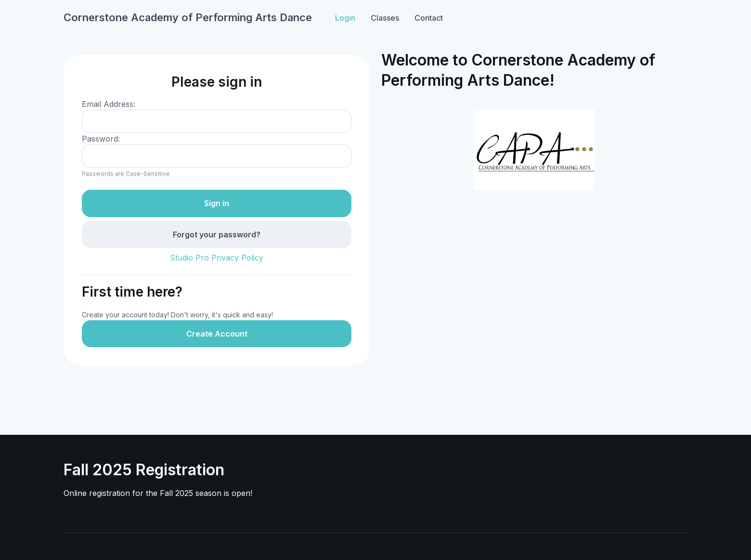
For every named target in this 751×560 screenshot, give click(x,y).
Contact (429, 18)
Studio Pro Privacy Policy (217, 258)
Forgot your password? (217, 234)
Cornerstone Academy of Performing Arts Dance (188, 17)
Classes (385, 18)
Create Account (217, 334)
